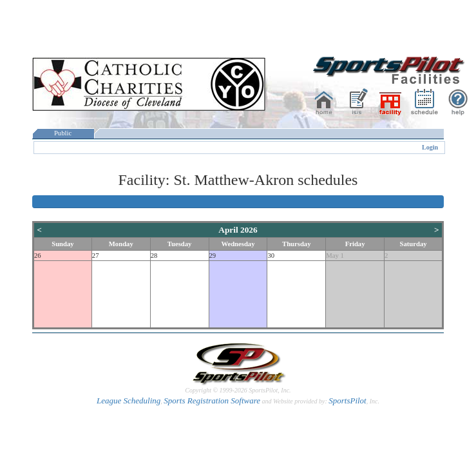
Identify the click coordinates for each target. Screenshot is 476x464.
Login (430, 147)
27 (96, 256)
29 (213, 256)
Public (63, 133)
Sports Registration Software (212, 401)
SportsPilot (347, 401)
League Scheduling (129, 401)
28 (154, 256)
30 (271, 256)
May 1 (335, 256)
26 (38, 256)
